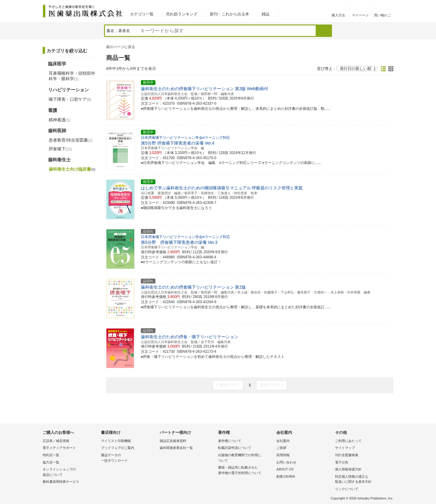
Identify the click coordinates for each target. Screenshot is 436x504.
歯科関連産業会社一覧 (176, 448)
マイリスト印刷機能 (116, 441)
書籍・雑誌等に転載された (246, 471)
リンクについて (347, 489)
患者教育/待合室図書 (71, 140)
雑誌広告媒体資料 (173, 441)
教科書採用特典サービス (61, 482)
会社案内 (283, 441)
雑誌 (265, 14)
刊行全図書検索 (347, 455)
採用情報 (283, 455)
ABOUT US (285, 469)
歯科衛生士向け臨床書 (72, 169)
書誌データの (129, 458)
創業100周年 (286, 476)
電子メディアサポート (59, 448)
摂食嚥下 (60, 149)
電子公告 (342, 462)
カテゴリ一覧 (142, 14)
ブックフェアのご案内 (118, 448)
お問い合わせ (286, 462)
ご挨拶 (281, 448)
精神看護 (59, 120)
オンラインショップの (70, 472)
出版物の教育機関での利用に (246, 458)
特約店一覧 (51, 455)
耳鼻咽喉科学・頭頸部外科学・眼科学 (72, 76)
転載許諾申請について (235, 448)
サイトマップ (345, 448)
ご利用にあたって (348, 441)
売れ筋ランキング (182, 14)
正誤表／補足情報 (56, 441)
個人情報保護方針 (348, 469)
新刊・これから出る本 (229, 14)
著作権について (230, 441)
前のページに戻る (121, 47)
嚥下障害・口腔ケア (70, 99)
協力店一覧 (51, 462)
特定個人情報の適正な (363, 480)
